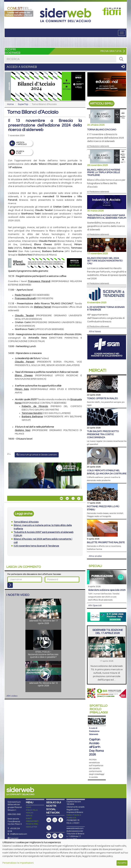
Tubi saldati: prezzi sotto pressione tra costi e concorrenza (103, 434)
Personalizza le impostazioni (18, 863)
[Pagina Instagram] (55, 820)
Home (10, 104)
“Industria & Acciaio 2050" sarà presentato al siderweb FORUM (107, 217)
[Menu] (122, 33)
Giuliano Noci (23, 430)
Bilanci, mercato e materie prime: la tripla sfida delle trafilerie (104, 173)
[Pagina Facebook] (61, 820)
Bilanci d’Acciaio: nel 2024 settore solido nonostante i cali (105, 261)
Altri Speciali (95, 605)
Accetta (122, 863)
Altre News (95, 332)
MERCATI (30, 813)
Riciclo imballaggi (99, 709)
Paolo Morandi (23, 295)
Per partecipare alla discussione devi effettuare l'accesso (34, 574)
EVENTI (29, 819)
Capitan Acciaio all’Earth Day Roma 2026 (96, 747)
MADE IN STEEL (32, 824)
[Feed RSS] (61, 836)
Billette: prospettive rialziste (106, 542)
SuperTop (23, 104)
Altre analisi (95, 556)
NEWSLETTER (31, 827)
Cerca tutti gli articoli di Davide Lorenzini (37, 455)
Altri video (12, 696)
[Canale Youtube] (49, 836)
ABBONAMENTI (32, 821)
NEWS (28, 807)
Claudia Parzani (25, 362)
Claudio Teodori (24, 316)
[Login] (10, 585)
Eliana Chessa (24, 376)
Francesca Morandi (39, 281)
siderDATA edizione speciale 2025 (107, 590)
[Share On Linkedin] (67, 498)
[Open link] (19, 11)
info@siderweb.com (19, 834)
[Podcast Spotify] (55, 836)
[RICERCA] (121, 59)
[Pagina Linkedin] (49, 820)
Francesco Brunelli (25, 298)
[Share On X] (73, 498)
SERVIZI (29, 816)
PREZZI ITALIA (32, 810)
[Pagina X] (49, 828)
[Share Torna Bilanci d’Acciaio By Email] (61, 498)
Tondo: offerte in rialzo (102, 398)
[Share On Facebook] (79, 498)
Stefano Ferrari (42, 307)
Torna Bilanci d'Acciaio (102, 130)
